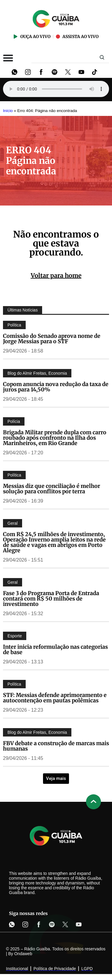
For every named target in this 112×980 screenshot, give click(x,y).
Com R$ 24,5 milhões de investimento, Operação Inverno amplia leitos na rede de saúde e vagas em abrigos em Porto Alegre (54, 542)
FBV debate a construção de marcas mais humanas (56, 746)
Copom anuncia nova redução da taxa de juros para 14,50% (56, 387)
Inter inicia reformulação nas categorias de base (55, 649)
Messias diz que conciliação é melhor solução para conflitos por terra (52, 489)
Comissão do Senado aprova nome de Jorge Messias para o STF (52, 339)
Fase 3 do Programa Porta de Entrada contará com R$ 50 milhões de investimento (51, 599)
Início (8, 111)
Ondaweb (23, 954)
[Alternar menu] (8, 58)
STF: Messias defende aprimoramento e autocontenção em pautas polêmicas (55, 698)
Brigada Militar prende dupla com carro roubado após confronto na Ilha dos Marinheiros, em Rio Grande (55, 438)
